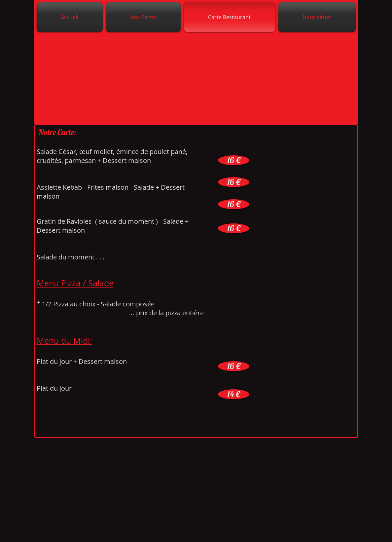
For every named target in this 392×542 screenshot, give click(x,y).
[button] (234, 160)
